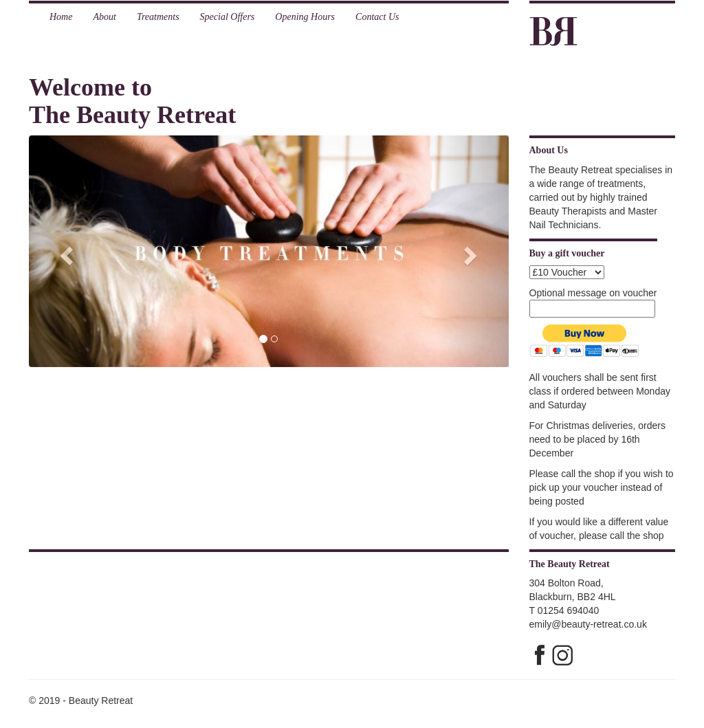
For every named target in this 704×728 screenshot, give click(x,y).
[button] (65, 251)
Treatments (158, 17)
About (104, 17)
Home (61, 17)
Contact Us (377, 17)
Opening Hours (305, 17)
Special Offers (228, 17)
